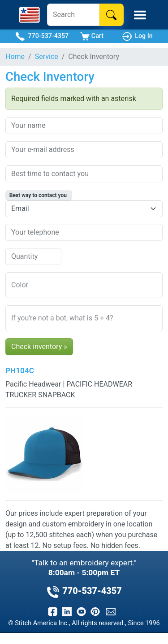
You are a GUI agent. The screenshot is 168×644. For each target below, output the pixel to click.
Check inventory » (39, 347)
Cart (92, 36)
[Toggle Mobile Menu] (140, 15)
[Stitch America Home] (29, 15)
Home (15, 57)
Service (47, 57)
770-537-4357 (42, 36)
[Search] (73, 15)
